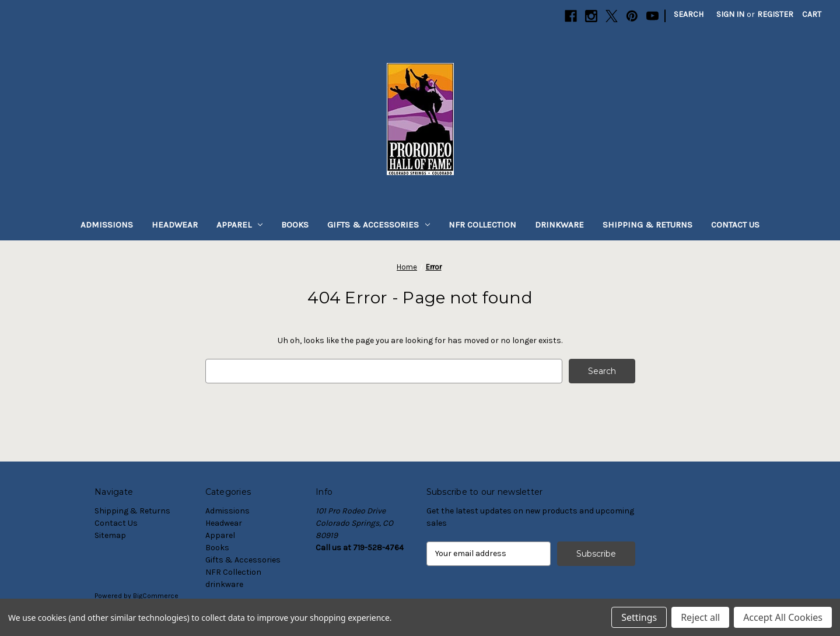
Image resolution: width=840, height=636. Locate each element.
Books (295, 225)
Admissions (107, 225)
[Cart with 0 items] (812, 14)
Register (775, 14)
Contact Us (735, 225)
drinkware (559, 225)
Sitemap (110, 535)
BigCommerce (156, 596)
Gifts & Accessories (379, 225)
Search (689, 14)
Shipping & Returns (647, 225)
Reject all (700, 617)
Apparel (239, 225)
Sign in (730, 14)
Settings (639, 617)
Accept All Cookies (783, 617)
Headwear (175, 225)
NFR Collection (482, 225)
